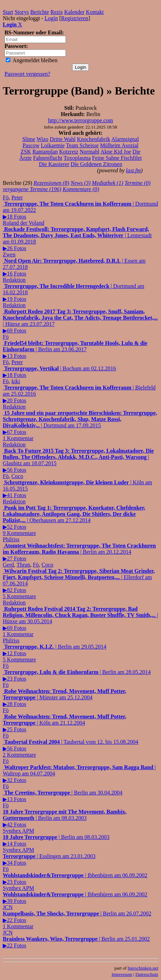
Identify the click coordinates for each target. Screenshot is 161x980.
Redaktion (14, 280)
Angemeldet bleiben (32, 60)
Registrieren (75, 18)
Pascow (31, 145)
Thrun (23, 565)
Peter (17, 197)
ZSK (26, 152)
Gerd (8, 565)
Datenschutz (147, 974)
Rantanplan (45, 152)
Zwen (9, 254)
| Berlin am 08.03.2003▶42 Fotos (65, 818)
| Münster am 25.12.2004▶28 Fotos (65, 698)
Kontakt (95, 12)
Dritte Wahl (62, 139)
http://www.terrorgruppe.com (80, 120)
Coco (17, 476)
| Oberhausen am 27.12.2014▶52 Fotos (74, 520)
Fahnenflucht (48, 158)
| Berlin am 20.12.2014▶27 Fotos (79, 552)
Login (51, 18)
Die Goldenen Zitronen (96, 164)
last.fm (133, 170)
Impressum (122, 974)
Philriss (11, 539)
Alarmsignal (125, 139)
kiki (16, 381)
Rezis (57, 12)
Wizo (42, 139)
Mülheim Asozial (119, 145)
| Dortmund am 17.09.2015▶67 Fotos (80, 426)
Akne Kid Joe (116, 152)
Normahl (90, 152)
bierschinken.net (143, 968)
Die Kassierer (54, 164)
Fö (6, 197)
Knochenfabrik (94, 139)
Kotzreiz (69, 152)
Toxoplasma (77, 158)
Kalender (74, 12)
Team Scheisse (82, 145)
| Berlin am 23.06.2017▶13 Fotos (75, 349)
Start (8, 12)
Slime (29, 139)
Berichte (40, 12)
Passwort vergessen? (27, 74)
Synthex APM (18, 831)
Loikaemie (53, 145)
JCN (8, 907)
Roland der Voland (23, 223)
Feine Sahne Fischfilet (117, 158)
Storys (22, 12)
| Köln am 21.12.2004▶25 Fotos (65, 723)
